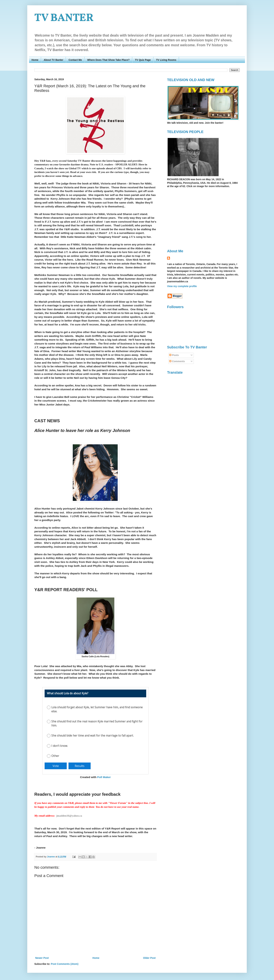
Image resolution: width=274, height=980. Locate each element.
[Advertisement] (197, 218)
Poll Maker (104, 777)
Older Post (149, 958)
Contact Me (75, 60)
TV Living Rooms (166, 60)
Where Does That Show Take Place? (108, 60)
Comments (177, 361)
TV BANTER (64, 18)
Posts (174, 355)
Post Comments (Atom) (65, 964)
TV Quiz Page (143, 60)
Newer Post (42, 958)
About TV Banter (53, 60)
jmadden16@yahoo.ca (69, 816)
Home (35, 60)
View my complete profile (182, 286)
